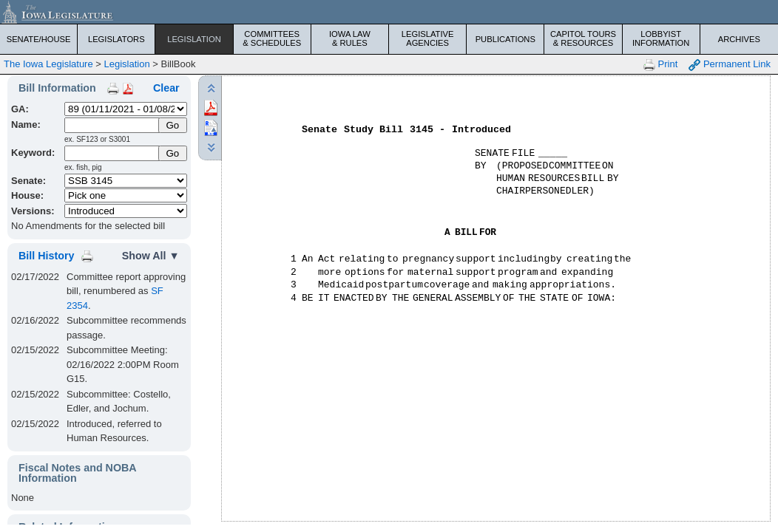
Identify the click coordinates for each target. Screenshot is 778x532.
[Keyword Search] (112, 153)
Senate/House (39, 39)
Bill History (46, 256)
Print (660, 65)
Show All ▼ (151, 256)
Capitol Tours (583, 38)
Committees (272, 38)
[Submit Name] (173, 125)
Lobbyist (661, 38)
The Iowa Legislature (48, 64)
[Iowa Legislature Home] (389, 12)
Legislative (427, 38)
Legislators (116, 39)
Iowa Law (350, 38)
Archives (739, 39)
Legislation (194, 39)
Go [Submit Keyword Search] (172, 153)
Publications (505, 39)
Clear (166, 88)
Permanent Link (730, 65)
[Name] (112, 125)
